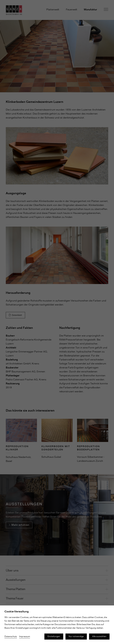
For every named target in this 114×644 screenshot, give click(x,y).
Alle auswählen (99, 637)
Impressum (25, 637)
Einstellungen (54, 637)
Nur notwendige (76, 637)
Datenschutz (11, 637)
